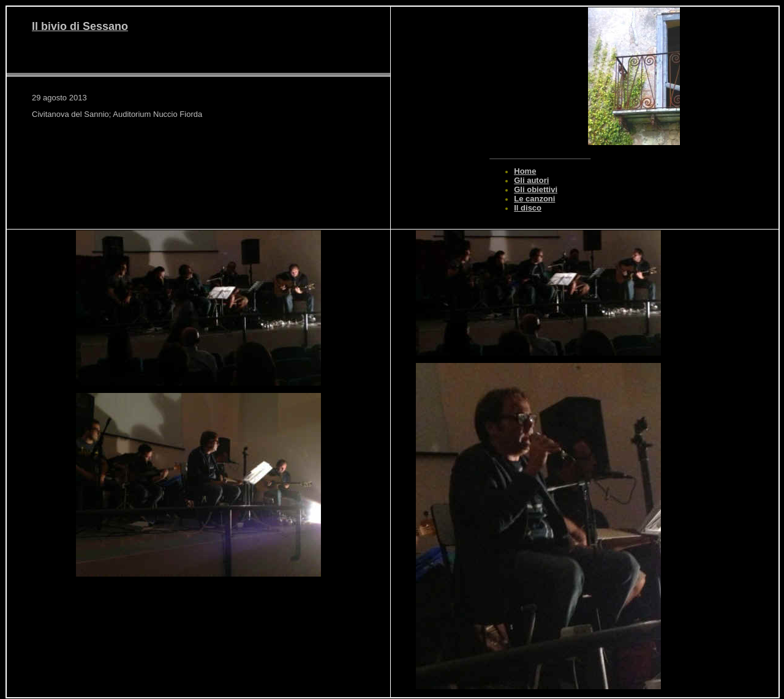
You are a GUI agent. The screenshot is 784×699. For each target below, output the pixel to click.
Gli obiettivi (536, 189)
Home (525, 171)
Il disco (528, 208)
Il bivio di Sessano (80, 26)
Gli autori (531, 180)
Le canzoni (534, 199)
